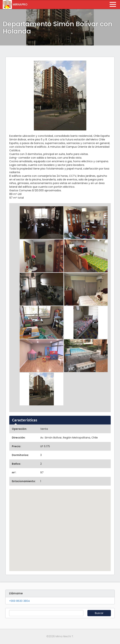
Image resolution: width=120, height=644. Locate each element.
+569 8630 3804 (19, 601)
